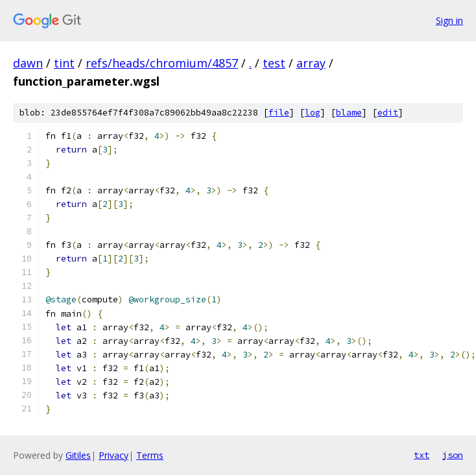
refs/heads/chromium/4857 (162, 63)
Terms (150, 455)
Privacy (113, 455)
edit (388, 113)
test (274, 63)
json (453, 455)
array (311, 63)
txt (422, 455)
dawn (28, 63)
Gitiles (78, 455)
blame (349, 113)
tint (64, 63)
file (279, 113)
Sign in (449, 20)
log (313, 113)
